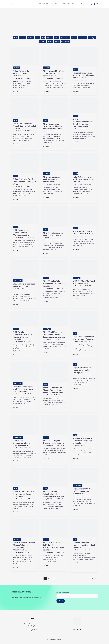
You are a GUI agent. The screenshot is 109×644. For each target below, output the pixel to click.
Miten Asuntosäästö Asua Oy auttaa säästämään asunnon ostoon (54, 73)
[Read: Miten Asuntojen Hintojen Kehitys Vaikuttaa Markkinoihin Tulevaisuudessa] (25, 530)
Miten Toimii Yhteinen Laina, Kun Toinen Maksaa (83, 234)
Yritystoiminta (65, 42)
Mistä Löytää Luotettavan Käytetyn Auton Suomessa (84, 339)
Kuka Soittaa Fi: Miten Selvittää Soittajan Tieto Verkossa (83, 179)
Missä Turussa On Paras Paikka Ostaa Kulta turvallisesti (84, 493)
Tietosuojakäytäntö (32, 632)
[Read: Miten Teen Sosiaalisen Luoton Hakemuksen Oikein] (54, 217)
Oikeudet (50, 38)
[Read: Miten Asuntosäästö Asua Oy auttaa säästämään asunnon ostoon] (54, 56)
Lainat (37, 38)
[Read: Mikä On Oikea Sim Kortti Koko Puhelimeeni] (84, 268)
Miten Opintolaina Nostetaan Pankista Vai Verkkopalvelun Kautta (53, 126)
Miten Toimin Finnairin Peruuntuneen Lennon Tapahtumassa (24, 496)
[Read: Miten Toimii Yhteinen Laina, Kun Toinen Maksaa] (84, 216)
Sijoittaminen (83, 38)
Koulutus (30, 38)
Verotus (50, 42)
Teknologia (92, 38)
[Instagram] (92, 4)
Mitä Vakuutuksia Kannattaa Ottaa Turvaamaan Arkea (22, 232)
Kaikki (15, 38)
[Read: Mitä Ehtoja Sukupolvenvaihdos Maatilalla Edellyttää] (25, 427)
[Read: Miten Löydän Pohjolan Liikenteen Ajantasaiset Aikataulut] (84, 426)
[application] (49, 4)
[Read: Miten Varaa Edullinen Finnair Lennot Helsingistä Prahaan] (25, 108)
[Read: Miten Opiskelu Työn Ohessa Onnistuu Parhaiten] (25, 56)
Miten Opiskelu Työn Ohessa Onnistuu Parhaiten (23, 73)
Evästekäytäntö (32, 630)
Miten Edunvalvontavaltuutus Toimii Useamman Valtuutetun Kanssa (83, 123)
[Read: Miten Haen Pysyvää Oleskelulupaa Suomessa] (54, 427)
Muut (43, 38)
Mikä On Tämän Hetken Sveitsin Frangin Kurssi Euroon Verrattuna (24, 391)
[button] (82, 4)
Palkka (57, 38)
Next (93, 580)
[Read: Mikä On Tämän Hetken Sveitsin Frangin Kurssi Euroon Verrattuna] (25, 373)
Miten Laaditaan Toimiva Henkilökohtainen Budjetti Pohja (25, 181)
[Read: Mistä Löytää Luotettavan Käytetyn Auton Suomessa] (84, 321)
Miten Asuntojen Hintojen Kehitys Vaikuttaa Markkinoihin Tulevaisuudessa (24, 548)
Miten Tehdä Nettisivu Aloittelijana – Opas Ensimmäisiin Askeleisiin (54, 335)
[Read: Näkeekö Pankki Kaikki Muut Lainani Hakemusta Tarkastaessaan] (84, 57)
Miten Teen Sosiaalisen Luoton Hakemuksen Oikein (53, 235)
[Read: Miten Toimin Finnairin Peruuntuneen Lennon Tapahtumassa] (25, 479)
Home (32, 624)
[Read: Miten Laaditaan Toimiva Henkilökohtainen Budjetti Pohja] (25, 163)
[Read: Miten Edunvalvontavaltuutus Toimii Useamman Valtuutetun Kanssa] (84, 106)
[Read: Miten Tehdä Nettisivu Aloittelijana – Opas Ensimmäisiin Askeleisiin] (54, 319)
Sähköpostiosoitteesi (77, 597)
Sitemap (32, 634)
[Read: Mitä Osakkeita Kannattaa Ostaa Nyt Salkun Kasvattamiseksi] (25, 269)
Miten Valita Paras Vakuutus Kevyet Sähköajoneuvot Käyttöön (54, 496)
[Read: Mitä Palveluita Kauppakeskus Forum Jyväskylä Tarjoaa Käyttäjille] (25, 319)
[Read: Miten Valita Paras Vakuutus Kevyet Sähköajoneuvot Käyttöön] (54, 479)
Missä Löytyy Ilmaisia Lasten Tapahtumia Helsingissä (82, 372)
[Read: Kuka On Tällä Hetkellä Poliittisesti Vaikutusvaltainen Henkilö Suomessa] (54, 530)
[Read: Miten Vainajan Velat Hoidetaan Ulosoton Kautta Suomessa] (54, 268)
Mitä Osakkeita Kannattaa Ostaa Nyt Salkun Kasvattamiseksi (24, 286)
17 (55, 581)
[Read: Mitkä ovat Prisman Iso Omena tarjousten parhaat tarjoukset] (84, 530)
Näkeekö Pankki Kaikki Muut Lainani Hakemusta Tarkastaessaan (84, 75)
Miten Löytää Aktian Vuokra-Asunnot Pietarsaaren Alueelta (53, 179)
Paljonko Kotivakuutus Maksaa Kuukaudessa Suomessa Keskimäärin (54, 392)
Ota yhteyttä (32, 628)
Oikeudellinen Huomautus (32, 626)
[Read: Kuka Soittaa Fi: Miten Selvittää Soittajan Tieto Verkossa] (84, 162)
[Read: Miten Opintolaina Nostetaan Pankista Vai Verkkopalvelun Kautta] (54, 108)
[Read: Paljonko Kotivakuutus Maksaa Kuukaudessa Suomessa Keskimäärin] (54, 374)
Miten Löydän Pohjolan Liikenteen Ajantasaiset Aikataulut (83, 443)
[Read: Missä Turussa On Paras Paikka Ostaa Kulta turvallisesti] (84, 477)
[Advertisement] (54, 19)
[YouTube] (97, 4)
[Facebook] (94, 4)
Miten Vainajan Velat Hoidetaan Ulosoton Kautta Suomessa (52, 283)
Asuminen (22, 38)
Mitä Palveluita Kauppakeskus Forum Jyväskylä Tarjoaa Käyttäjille (23, 336)
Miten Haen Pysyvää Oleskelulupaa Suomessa (54, 444)
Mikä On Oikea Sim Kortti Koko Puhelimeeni (84, 282)
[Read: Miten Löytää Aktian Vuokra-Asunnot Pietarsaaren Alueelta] (54, 162)
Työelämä (42, 42)
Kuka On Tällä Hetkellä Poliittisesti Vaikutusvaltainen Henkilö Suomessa (53, 548)
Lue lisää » (16, 91)
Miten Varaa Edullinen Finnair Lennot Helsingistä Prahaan (23, 126)
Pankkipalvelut (65, 38)
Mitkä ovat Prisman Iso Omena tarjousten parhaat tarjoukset (83, 547)
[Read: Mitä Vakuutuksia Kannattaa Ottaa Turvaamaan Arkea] (25, 215)
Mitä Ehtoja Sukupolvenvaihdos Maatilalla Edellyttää (23, 445)
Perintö (74, 38)
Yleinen (57, 42)
